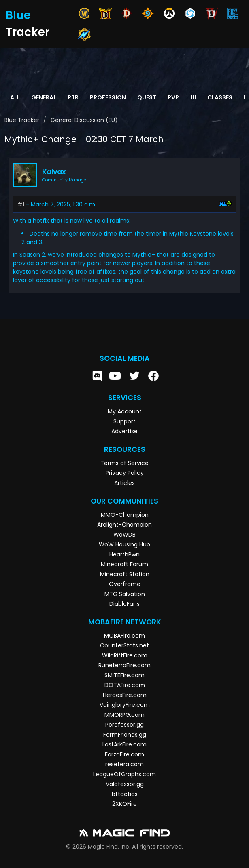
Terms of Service (125, 463)
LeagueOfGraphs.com (125, 774)
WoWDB (125, 535)
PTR (73, 97)
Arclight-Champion (125, 525)
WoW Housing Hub (125, 544)
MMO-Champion (125, 515)
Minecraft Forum (125, 564)
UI (193, 97)
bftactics (125, 794)
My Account (125, 411)
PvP (173, 97)
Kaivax (54, 172)
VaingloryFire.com (125, 705)
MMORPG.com (125, 715)
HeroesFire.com (125, 695)
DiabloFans (125, 604)
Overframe (125, 584)
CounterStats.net (125, 645)
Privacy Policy (125, 473)
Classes (220, 97)
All (15, 97)
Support (125, 421)
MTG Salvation (125, 594)
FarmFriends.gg (125, 735)
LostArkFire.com (125, 744)
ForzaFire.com (125, 754)
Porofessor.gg (125, 725)
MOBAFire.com (125, 636)
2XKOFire (125, 804)
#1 (21, 204)
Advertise (125, 431)
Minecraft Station (125, 574)
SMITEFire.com (125, 675)
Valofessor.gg (125, 784)
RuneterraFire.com (125, 665)
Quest (147, 97)
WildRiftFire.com (125, 655)
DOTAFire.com (125, 685)
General (44, 97)
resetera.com (125, 764)
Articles (125, 483)
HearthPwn (125, 554)
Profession (108, 97)
